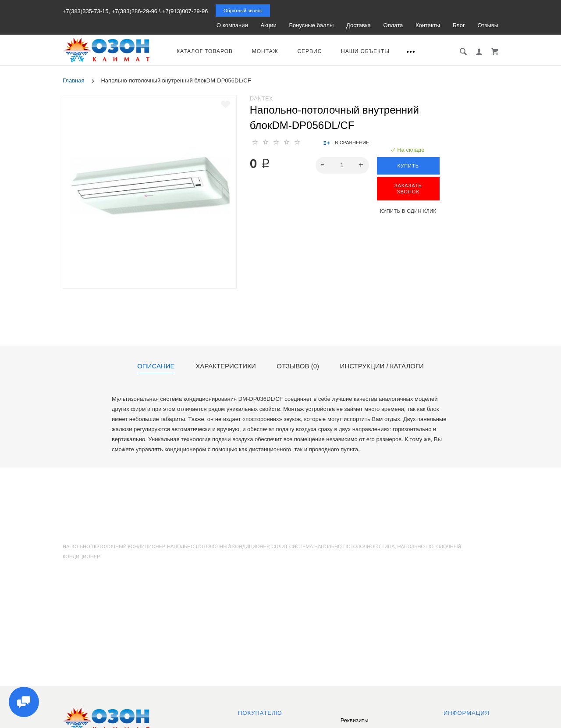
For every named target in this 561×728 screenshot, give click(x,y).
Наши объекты (365, 51)
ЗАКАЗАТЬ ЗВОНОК (408, 189)
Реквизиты (355, 720)
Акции (268, 25)
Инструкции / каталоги (382, 366)
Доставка (359, 25)
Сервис (309, 51)
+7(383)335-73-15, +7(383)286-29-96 (110, 11)
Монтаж (265, 51)
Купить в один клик (408, 211)
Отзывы (488, 25)
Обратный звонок (243, 11)
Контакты (428, 25)
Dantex (261, 98)
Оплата (393, 25)
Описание (156, 366)
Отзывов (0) (298, 366)
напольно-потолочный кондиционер (218, 546)
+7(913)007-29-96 (185, 11)
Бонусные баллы (311, 25)
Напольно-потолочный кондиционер (114, 546)
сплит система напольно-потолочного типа (333, 546)
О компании (232, 25)
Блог (459, 25)
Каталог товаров (205, 51)
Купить (408, 166)
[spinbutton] (342, 165)
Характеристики (226, 366)
